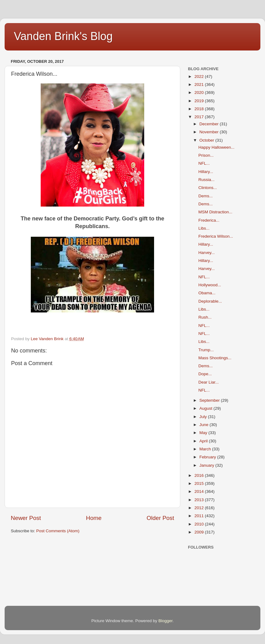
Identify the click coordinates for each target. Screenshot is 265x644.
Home (94, 518)
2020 (200, 93)
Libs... (204, 228)
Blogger (165, 621)
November (210, 132)
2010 (200, 524)
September (210, 400)
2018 (200, 109)
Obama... (207, 293)
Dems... (206, 196)
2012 (200, 508)
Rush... (205, 317)
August (206, 408)
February (208, 457)
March (206, 449)
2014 (200, 491)
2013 (200, 500)
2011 (200, 516)
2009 (200, 532)
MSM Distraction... (215, 212)
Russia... (207, 180)
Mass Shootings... (215, 358)
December (210, 124)
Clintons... (208, 188)
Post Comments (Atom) (58, 531)
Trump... (206, 350)
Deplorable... (210, 301)
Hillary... (206, 172)
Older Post (160, 518)
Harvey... (207, 253)
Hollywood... (210, 285)
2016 (200, 475)
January (207, 465)
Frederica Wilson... (216, 236)
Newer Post (26, 518)
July (204, 417)
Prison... (206, 155)
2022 (200, 76)
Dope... (205, 374)
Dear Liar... (209, 382)
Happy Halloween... (216, 147)
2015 (200, 483)
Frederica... (209, 220)
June (204, 425)
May (204, 433)
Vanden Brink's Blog (63, 36)
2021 (200, 85)
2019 (200, 101)
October (207, 140)
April (204, 441)
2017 (200, 117)
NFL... (204, 163)
